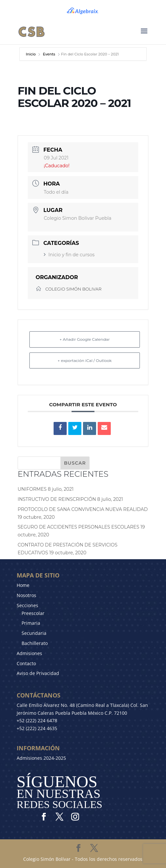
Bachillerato (35, 643)
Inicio (31, 54)
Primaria (31, 623)
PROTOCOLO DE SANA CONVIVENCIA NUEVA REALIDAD (83, 509)
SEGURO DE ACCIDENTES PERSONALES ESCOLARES (78, 527)
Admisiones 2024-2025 (41, 758)
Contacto (26, 663)
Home (23, 585)
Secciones (27, 605)
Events (49, 54)
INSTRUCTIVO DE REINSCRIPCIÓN (57, 499)
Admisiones (29, 653)
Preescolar (33, 613)
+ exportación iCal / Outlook (84, 360)
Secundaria (34, 633)
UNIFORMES (32, 489)
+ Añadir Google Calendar (84, 339)
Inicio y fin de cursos (69, 255)
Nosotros (26, 595)
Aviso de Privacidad (38, 673)
